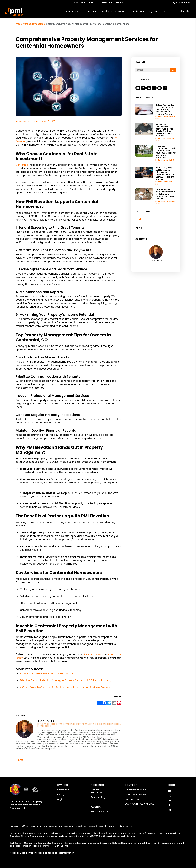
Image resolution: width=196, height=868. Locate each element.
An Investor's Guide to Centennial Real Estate (46, 673)
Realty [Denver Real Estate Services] (105, 11)
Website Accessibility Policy (122, 836)
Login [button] (60, 799)
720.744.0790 (183, 3)
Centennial (22, 165)
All (140, 219)
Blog (150, 11)
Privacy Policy (125, 826)
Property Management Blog (30, 24)
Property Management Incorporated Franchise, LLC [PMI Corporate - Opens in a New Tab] (26, 805)
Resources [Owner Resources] (121, 11)
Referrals (139, 11)
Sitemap (111, 826)
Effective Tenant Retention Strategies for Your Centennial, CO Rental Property (66, 680)
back (20, 760)
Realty (61, 794)
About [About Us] (159, 11)
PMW (101, 826)
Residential (63, 790)
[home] (14, 12)
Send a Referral (99, 812)
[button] (138, 88)
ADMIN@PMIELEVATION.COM (140, 804)
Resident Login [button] (99, 797)
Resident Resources (97, 791)
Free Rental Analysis (180, 11)
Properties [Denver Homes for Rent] (90, 11)
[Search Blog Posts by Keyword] (153, 70)
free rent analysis (94, 654)
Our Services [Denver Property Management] (70, 11)
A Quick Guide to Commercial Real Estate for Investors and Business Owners (65, 687)
